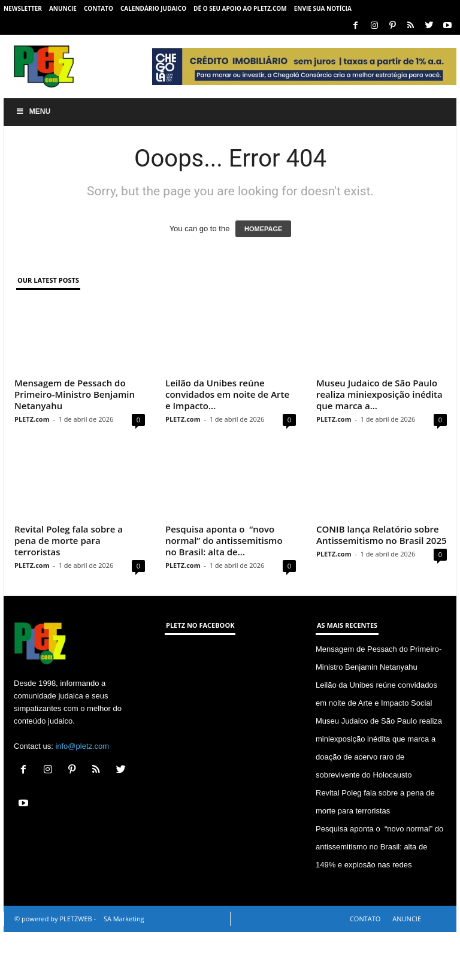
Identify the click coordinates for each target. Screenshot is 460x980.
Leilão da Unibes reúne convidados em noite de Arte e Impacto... (227, 394)
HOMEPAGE (263, 229)
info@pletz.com (82, 794)
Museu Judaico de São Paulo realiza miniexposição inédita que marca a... (379, 418)
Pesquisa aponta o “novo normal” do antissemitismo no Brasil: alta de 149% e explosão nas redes (379, 895)
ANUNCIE (63, 8)
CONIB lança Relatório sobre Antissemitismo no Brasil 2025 (382, 559)
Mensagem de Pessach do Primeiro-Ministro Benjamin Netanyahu (75, 394)
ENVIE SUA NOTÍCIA (323, 8)
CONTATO (99, 8)
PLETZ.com (32, 419)
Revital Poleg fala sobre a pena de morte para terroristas (69, 588)
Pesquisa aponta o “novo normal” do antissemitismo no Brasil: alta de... (224, 564)
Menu (33, 111)
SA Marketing (124, 967)
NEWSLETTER (23, 8)
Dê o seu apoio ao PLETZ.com (240, 8)
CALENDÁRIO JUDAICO (153, 8)
